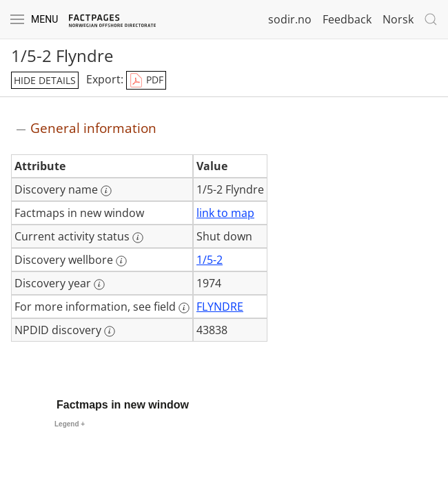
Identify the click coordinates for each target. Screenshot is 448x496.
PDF (146, 81)
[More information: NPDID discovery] (110, 331)
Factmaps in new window (123, 405)
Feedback (347, 19)
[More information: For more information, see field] (184, 308)
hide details (45, 80)
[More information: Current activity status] (138, 238)
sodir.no (290, 19)
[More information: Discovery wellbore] (121, 261)
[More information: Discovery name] (106, 191)
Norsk (398, 19)
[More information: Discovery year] (99, 285)
